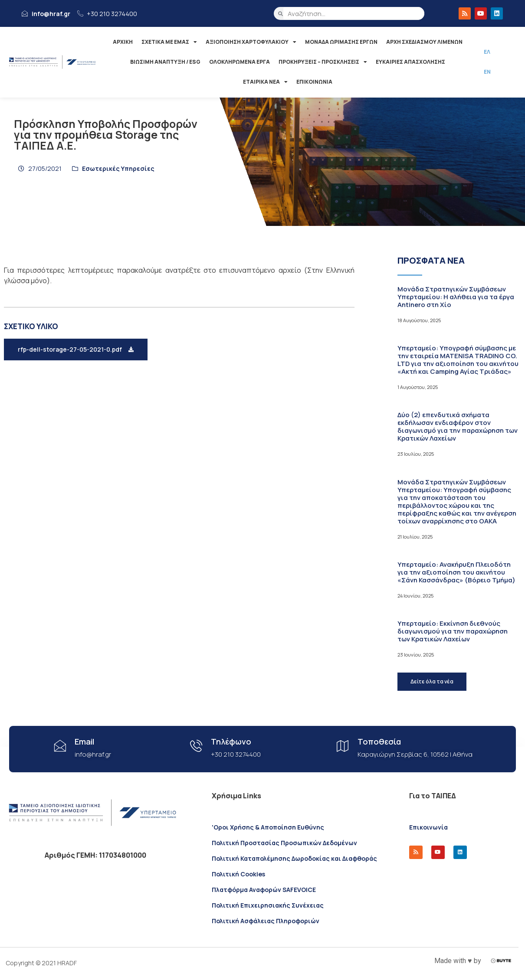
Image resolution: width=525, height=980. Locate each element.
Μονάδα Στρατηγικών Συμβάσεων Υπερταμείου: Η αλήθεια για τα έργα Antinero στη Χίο (456, 297)
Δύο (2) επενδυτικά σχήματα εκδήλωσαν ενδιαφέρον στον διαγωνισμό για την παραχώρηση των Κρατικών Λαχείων (458, 426)
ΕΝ (487, 72)
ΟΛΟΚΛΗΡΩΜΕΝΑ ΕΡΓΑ (240, 62)
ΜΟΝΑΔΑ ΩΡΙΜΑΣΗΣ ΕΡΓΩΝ (341, 42)
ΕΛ (487, 52)
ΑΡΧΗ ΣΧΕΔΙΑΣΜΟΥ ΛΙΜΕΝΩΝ (424, 42)
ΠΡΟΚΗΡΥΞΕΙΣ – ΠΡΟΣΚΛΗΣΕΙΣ (323, 62)
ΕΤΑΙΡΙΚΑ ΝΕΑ (265, 82)
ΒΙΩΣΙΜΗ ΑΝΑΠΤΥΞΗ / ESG (165, 62)
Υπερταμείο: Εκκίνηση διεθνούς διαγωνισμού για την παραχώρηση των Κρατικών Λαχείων (453, 631)
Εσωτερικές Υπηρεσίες (118, 168)
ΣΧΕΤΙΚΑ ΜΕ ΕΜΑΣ (169, 42)
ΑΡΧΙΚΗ (123, 42)
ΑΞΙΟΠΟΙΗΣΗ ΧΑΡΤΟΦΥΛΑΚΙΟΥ (251, 42)
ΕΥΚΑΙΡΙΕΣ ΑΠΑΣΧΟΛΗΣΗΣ (410, 62)
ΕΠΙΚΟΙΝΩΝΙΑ (314, 82)
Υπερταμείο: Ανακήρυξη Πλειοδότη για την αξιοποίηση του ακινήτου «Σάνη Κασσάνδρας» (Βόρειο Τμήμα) (456, 572)
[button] (76, 350)
